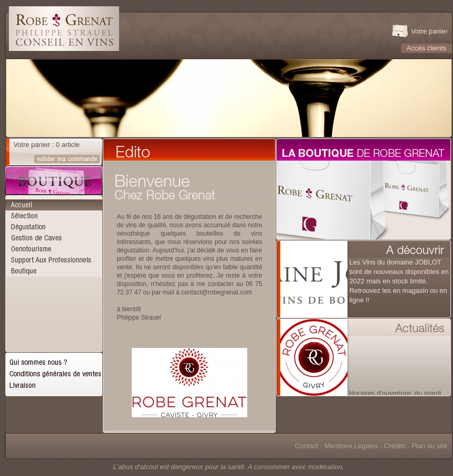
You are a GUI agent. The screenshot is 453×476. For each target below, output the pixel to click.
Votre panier (429, 31)
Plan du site (429, 446)
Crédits (394, 446)
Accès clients (427, 48)
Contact (307, 446)
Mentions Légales (351, 446)
